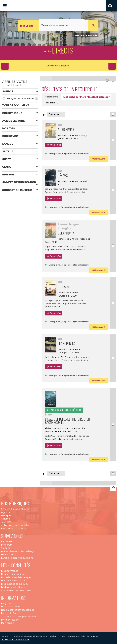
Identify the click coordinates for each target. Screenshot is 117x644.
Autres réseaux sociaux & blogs (18, 551)
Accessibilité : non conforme (15, 639)
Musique (6, 515)
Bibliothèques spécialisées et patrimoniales (35, 636)
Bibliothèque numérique (15, 529)
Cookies (5, 616)
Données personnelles (24, 616)
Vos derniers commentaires (16, 590)
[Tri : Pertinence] (56, 114)
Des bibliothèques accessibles (17, 610)
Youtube (6, 548)
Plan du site (8, 623)
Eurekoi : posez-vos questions (17, 558)
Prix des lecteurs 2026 (13, 581)
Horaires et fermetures (13, 574)
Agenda (5, 512)
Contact (12, 604)
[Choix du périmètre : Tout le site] (29, 25)
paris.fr (5, 636)
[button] (112, 6)
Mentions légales (10, 620)
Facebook (7, 542)
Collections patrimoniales (15, 525)
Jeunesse (6, 522)
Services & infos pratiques (15, 509)
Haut (113, 488)
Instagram (7, 545)
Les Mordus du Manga (13, 587)
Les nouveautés (9, 571)
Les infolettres (9, 555)
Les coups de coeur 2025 (15, 584)
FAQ (3, 604)
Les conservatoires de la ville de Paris (80, 636)
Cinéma (5, 519)
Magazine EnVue (10, 607)
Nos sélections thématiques (16, 577)
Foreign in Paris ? (10, 613)
